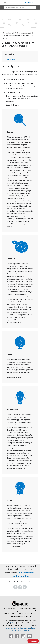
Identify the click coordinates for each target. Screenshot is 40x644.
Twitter (20, 587)
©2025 (12, 622)
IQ (17, 33)
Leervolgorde (10, 59)
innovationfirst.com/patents (28, 627)
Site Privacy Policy (9, 629)
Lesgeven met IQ (27, 33)
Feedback (33, 641)
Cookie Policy (27, 629)
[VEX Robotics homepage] (16, 2)
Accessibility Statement (24, 630)
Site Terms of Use (18, 629)
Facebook (15, 587)
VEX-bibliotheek (8, 33)
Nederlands (29, 3)
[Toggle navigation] (5, 3)
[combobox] (20, 8)
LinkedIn (25, 587)
